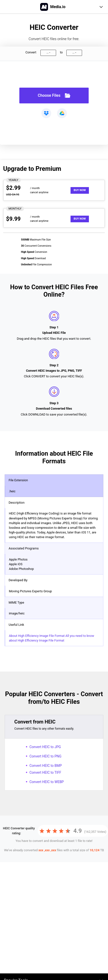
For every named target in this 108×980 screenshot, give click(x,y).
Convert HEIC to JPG (45, 747)
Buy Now (80, 190)
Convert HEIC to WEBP (47, 782)
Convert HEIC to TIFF (45, 772)
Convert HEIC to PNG (45, 756)
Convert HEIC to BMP (46, 766)
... (48, 53)
